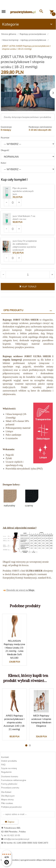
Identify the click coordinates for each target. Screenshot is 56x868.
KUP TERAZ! (28, 287)
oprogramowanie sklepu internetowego (38, 860)
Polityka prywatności (11, 807)
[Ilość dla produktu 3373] (13, 202)
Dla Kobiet (6, 792)
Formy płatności (9, 784)
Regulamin (6, 772)
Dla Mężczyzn (8, 796)
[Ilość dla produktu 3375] (13, 229)
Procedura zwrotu (10, 788)
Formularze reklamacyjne (14, 780)
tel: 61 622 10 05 (11, 835)
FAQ (3, 765)
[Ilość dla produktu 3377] (13, 258)
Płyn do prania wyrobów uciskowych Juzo (23, 191)
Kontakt (5, 757)
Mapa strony (7, 799)
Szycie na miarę (9, 768)
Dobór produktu (9, 761)
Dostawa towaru (10, 776)
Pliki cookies (7, 803)
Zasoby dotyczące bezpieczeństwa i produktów (27, 117)
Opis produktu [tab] (13, 310)
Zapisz (10, 822)
